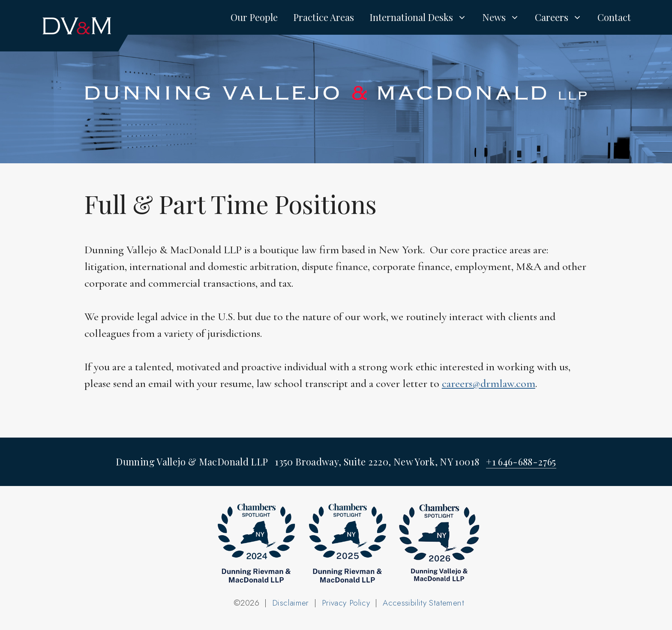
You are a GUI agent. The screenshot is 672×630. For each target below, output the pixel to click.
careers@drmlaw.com (489, 383)
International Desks (422, 17)
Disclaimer (291, 603)
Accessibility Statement (423, 603)
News (505, 17)
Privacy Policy (346, 603)
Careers (562, 17)
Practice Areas (324, 17)
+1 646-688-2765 (521, 462)
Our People (254, 17)
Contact (614, 17)
